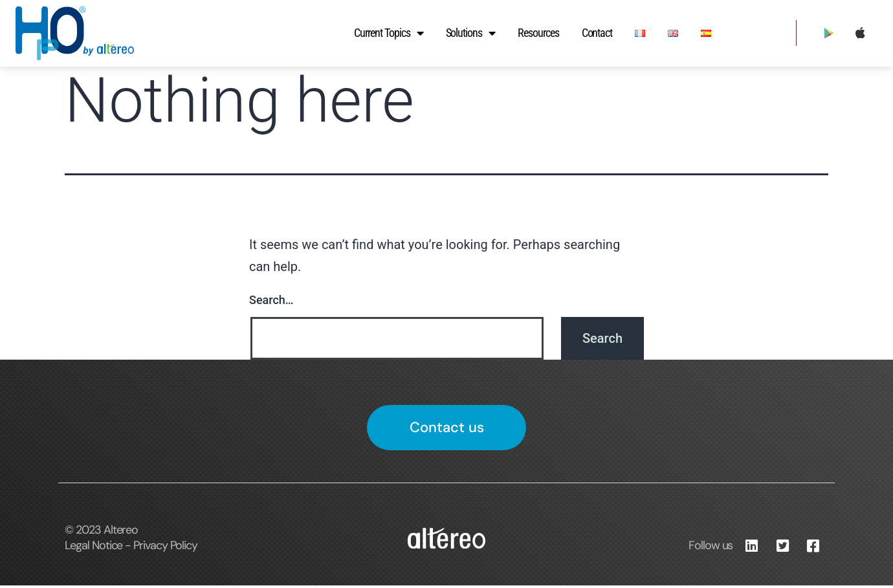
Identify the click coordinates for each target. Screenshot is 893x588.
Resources (538, 33)
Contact (597, 33)
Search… (271, 300)
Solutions (471, 33)
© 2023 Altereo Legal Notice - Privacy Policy (131, 540)
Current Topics (388, 33)
